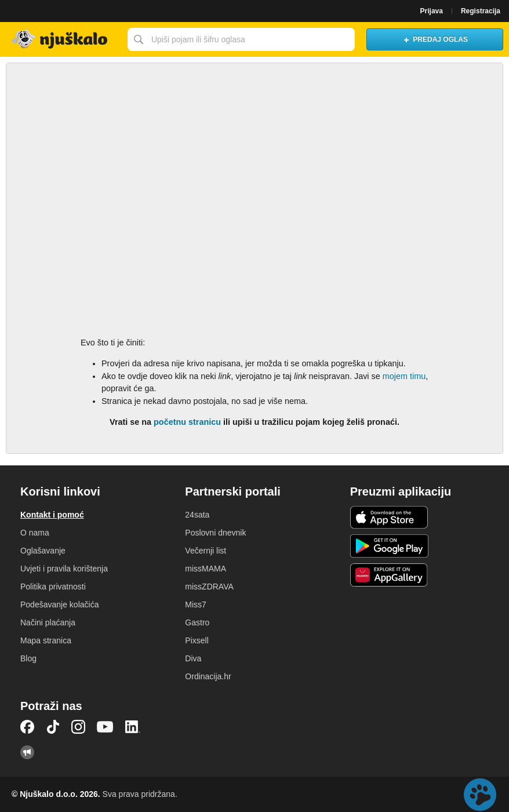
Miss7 (196, 605)
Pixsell (197, 640)
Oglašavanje (43, 551)
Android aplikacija (389, 546)
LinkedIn (133, 727)
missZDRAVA (209, 587)
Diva (193, 658)
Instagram (78, 727)
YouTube (105, 727)
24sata (197, 515)
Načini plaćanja (48, 622)
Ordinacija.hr (208, 676)
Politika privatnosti (53, 587)
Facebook (27, 727)
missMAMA (206, 569)
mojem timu (404, 376)
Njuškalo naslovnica (61, 39)
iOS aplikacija (389, 518)
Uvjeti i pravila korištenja (64, 569)
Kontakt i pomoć (52, 515)
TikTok (53, 727)
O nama (35, 533)
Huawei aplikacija (389, 575)
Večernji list (206, 551)
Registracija (481, 11)
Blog (28, 658)
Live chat (480, 795)
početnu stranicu (187, 422)
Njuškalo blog (27, 752)
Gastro (197, 622)
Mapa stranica (46, 640)
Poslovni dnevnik (215, 533)
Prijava (432, 11)
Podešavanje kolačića (59, 605)
